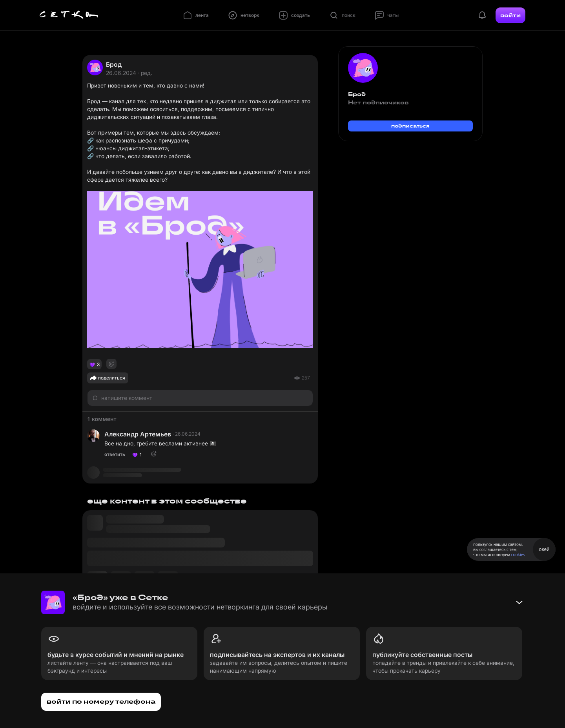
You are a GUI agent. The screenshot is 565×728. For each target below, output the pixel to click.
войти (510, 15)
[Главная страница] (69, 15)
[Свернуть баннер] (519, 602)
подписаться (410, 126)
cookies (518, 555)
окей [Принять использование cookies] (544, 549)
